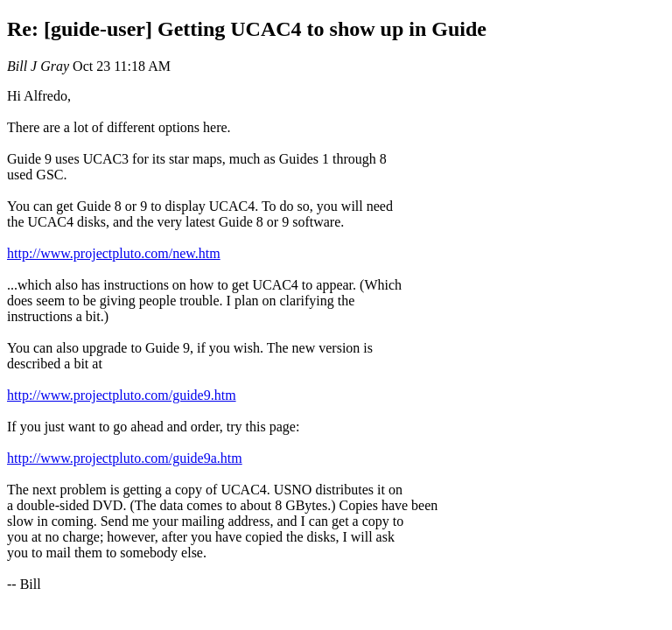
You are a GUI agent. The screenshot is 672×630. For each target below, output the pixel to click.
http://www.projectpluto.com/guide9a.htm (125, 458)
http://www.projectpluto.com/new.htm (114, 253)
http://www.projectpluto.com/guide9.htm (122, 395)
